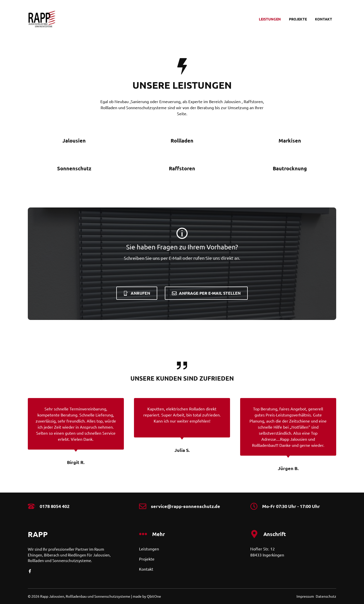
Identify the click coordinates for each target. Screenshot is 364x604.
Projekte (298, 19)
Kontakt (324, 19)
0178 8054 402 (55, 506)
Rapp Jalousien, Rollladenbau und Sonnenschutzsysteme (85, 596)
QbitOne (154, 596)
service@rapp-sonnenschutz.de (186, 506)
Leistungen (270, 19)
